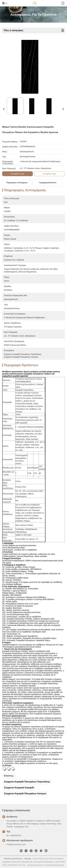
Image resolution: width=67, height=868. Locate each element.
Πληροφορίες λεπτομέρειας (17, 183)
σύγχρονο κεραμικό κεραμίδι (19, 788)
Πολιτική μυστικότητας (13, 859)
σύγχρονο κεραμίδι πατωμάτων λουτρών (25, 794)
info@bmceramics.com (16, 844)
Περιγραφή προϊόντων (48, 183)
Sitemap (28, 859)
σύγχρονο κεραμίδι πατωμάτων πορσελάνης (27, 782)
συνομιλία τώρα (17, 174)
